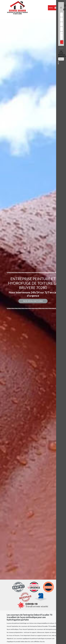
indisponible (5, 17)
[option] (33, 322)
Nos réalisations (33, 301)
